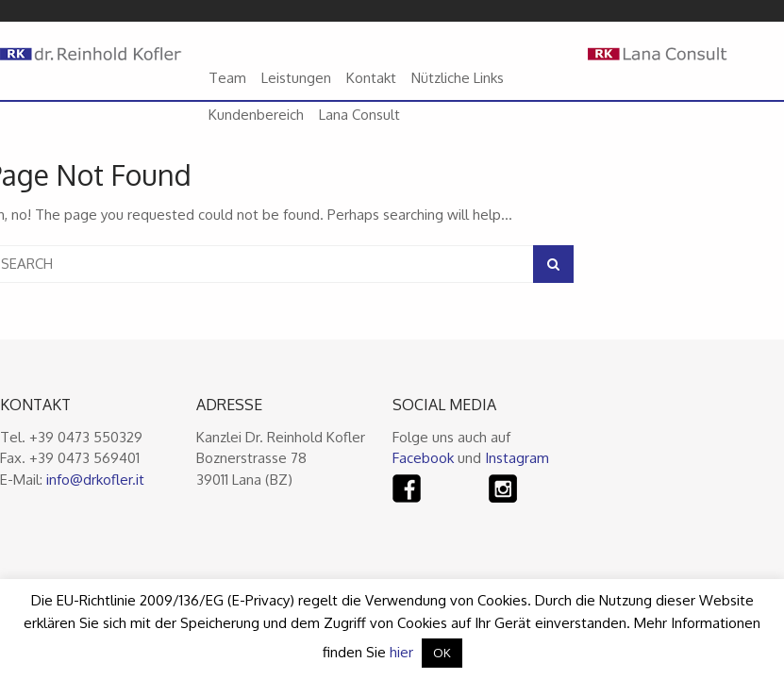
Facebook (423, 458)
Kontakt (371, 78)
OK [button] (442, 653)
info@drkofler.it (95, 480)
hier (401, 652)
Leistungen (296, 78)
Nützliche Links (458, 78)
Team (227, 78)
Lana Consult (359, 115)
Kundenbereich (256, 115)
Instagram (517, 458)
